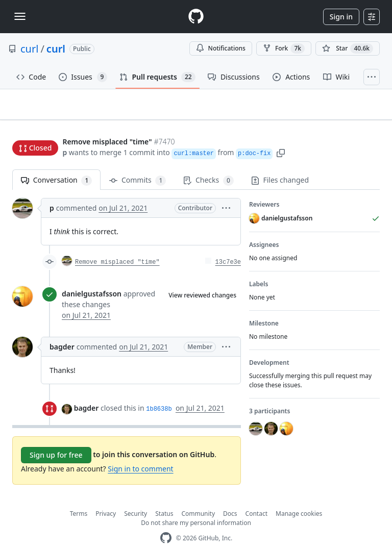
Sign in (341, 17)
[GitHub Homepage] (166, 522)
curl (29, 49)
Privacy (106, 498)
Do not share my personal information (196, 507)
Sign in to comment (140, 453)
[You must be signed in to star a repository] (348, 48)
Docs (230, 498)
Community (198, 498)
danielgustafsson (92, 278)
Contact (256, 498)
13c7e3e (228, 246)
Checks (208, 165)
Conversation (56, 165)
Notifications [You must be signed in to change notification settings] (221, 48)
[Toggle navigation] (20, 16)
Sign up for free (56, 439)
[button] (281, 133)
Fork (284, 48)
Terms (79, 498)
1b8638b (159, 393)
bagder (62, 331)
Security (136, 498)
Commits (138, 165)
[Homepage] (196, 17)
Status (164, 498)
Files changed (280, 164)
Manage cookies (299, 498)
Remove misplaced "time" (117, 246)
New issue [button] (348, 111)
